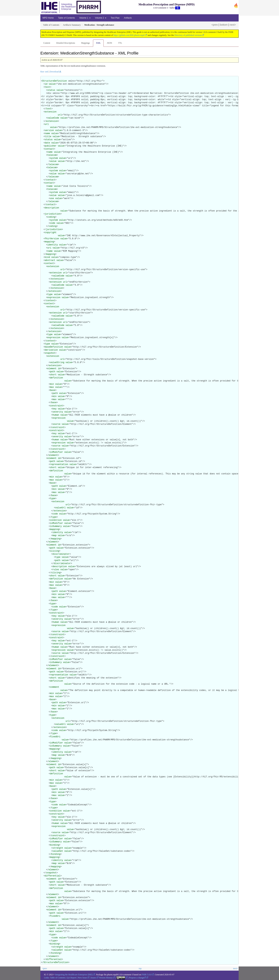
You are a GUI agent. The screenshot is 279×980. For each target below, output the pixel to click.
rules (56, 570)
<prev (215, 25)
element (52, 369)
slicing (54, 551)
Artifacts (128, 18)
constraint (56, 406)
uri (49, 248)
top (140, 968)
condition (56, 520)
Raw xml (44, 72)
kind (47, 257)
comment (54, 687)
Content (47, 43)
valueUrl (60, 508)
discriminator (61, 554)
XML (98, 43)
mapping (49, 242)
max (52, 387)
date (47, 143)
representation (59, 464)
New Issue (82, 978)
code (53, 223)
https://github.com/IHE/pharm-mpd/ (129, 35)
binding (54, 845)
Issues (93, 978)
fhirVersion (52, 239)
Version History (106, 978)
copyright (51, 233)
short (53, 375)
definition (56, 378)
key (55, 409)
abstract (50, 260)
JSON (109, 43)
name (47, 134)
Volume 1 (85, 18)
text (47, 87)
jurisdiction (53, 214)
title (48, 137)
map (55, 536)
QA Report (72, 978)
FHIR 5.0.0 (147, 975)
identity (53, 245)
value (52, 84)
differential (53, 876)
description (52, 208)
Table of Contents (66, 18)
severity (58, 412)
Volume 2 (101, 18)
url (60, 115)
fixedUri (55, 737)
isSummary (56, 526)
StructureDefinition (55, 81)
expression (54, 298)
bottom (224, 25)
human (56, 415)
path (53, 372)
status (51, 90)
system (54, 158)
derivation (51, 350)
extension (51, 112)
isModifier (56, 452)
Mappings (85, 43)
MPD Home (48, 18)
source (57, 424)
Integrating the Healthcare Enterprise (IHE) (74, 975)
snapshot (50, 353)
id (46, 84)
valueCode (53, 118)
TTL (120, 43)
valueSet (58, 851)
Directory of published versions (188, 35)
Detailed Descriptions (66, 43)
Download (54, 72)
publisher (51, 146)
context (49, 263)
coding (51, 217)
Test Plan (115, 18)
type (50, 294)
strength (58, 848)
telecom (52, 155)
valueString (57, 363)
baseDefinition (54, 347)
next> (233, 25)
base (53, 390)
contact (49, 149)
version (49, 130)
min (52, 384)
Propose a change (137, 978)
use (52, 198)
